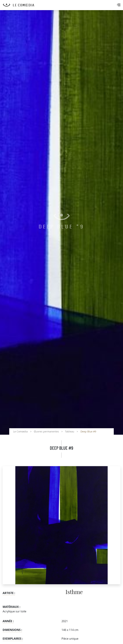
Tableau (70, 431)
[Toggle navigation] (119, 5)
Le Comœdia (20, 431)
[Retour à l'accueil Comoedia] (63, 5)
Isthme (74, 592)
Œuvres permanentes (46, 431)
